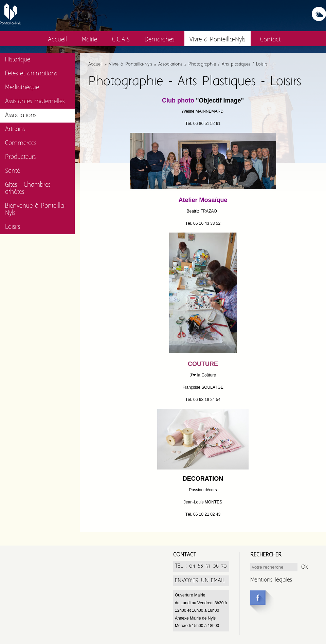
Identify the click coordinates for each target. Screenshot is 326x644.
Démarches (159, 40)
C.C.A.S (121, 40)
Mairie (89, 40)
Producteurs (20, 157)
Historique (18, 60)
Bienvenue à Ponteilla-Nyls (35, 210)
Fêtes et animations (31, 74)
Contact (270, 40)
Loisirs (13, 227)
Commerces (21, 143)
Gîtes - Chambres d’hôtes (28, 189)
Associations (21, 116)
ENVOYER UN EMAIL (200, 581)
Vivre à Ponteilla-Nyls (217, 40)
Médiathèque (22, 88)
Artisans (15, 130)
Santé (13, 171)
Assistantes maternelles (35, 102)
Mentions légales (271, 580)
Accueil (57, 40)
